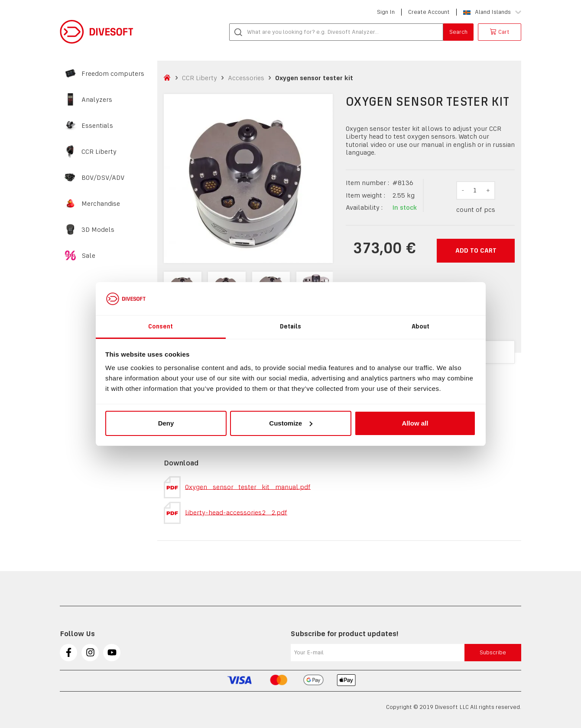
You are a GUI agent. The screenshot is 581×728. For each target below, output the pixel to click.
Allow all (415, 423)
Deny (166, 423)
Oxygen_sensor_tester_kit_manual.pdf (237, 487)
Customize (291, 423)
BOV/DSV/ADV (103, 178)
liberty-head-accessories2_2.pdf (226, 513)
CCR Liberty (99, 152)
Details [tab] (291, 326)
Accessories (246, 78)
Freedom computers (113, 74)
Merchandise (101, 204)
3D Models (98, 230)
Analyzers (97, 100)
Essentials (97, 126)
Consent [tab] (161, 326)
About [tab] (421, 326)
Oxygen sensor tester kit (314, 78)
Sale (88, 256)
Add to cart (476, 250)
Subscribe (493, 652)
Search (458, 32)
